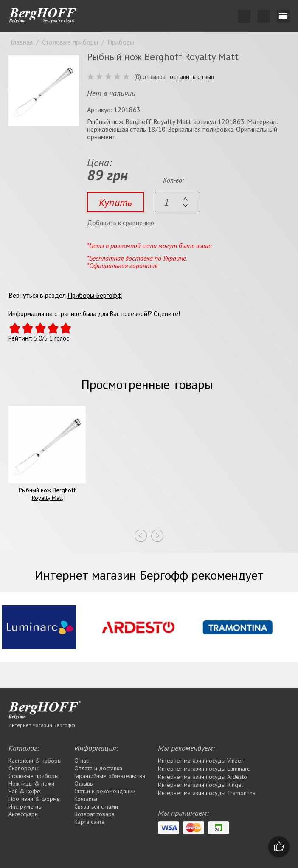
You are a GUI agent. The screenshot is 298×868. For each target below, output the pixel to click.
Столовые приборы (34, 776)
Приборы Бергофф (95, 295)
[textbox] (177, 202)
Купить (115, 202)
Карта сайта (89, 822)
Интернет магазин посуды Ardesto (202, 777)
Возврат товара (94, 814)
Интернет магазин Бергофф (42, 725)
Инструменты (25, 806)
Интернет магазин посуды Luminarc (204, 769)
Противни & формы (35, 799)
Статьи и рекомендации (105, 791)
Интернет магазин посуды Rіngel (201, 785)
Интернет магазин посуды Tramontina (207, 793)
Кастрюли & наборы (35, 761)
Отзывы (84, 783)
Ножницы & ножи (31, 783)
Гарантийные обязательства (110, 776)
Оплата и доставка (98, 768)
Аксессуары (24, 814)
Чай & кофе (24, 791)
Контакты (86, 799)
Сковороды (24, 768)
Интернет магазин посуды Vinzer (201, 761)
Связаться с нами (96, 806)
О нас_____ (88, 761)
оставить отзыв (192, 77)
